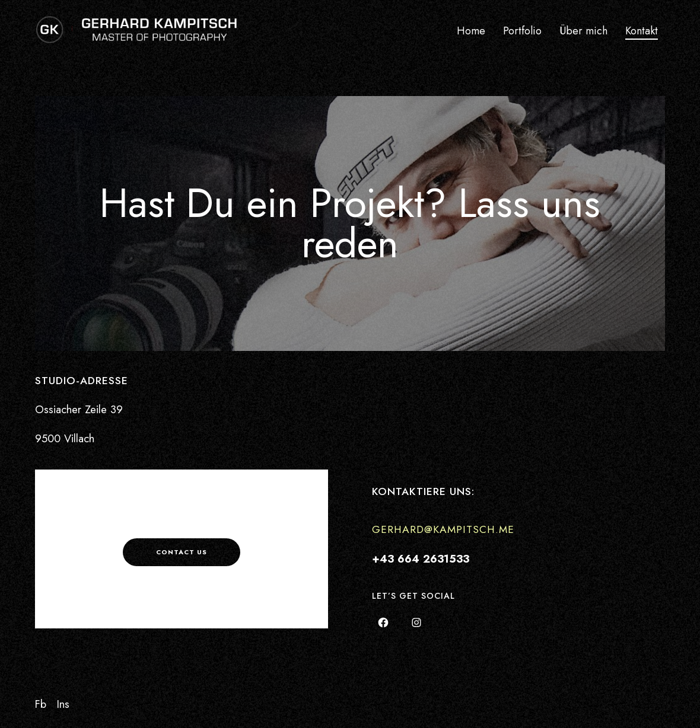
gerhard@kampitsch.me (443, 529)
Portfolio (522, 31)
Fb (41, 704)
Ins (63, 704)
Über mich (583, 31)
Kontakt (642, 31)
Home (471, 31)
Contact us (182, 552)
